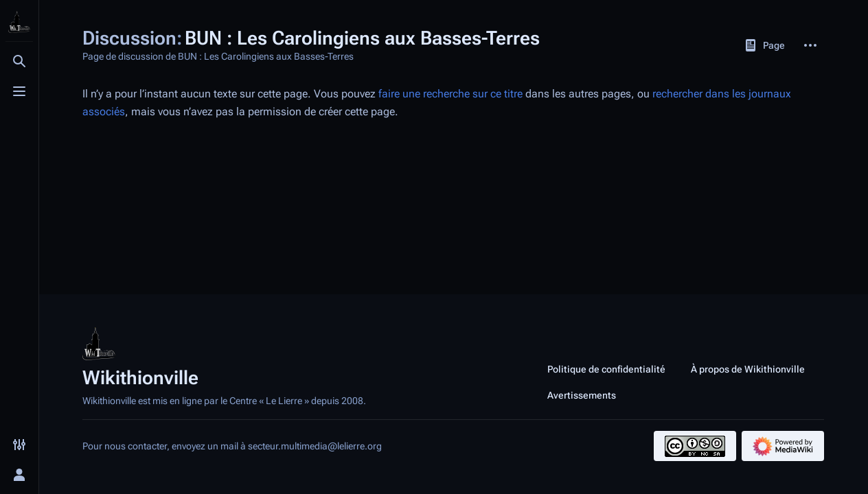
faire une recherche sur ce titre (450, 94)
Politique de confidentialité (606, 369)
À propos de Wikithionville (748, 369)
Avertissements (582, 395)
